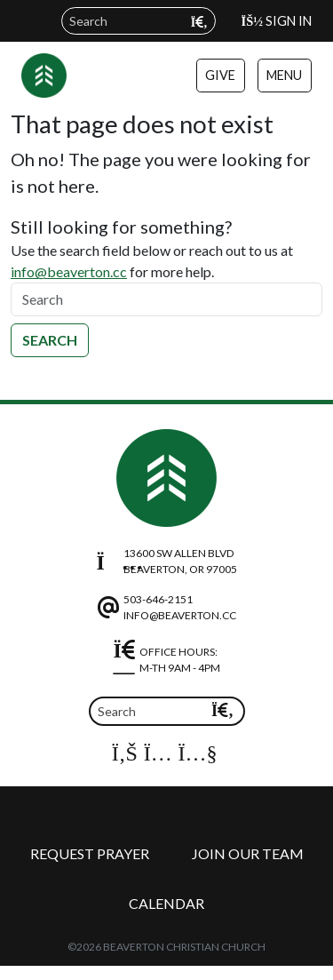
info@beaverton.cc (69, 271)
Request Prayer (90, 853)
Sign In (277, 21)
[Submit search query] (199, 22)
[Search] (166, 299)
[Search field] (139, 21)
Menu (284, 75)
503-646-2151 (158, 599)
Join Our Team (248, 853)
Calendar (166, 903)
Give (220, 75)
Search (50, 340)
